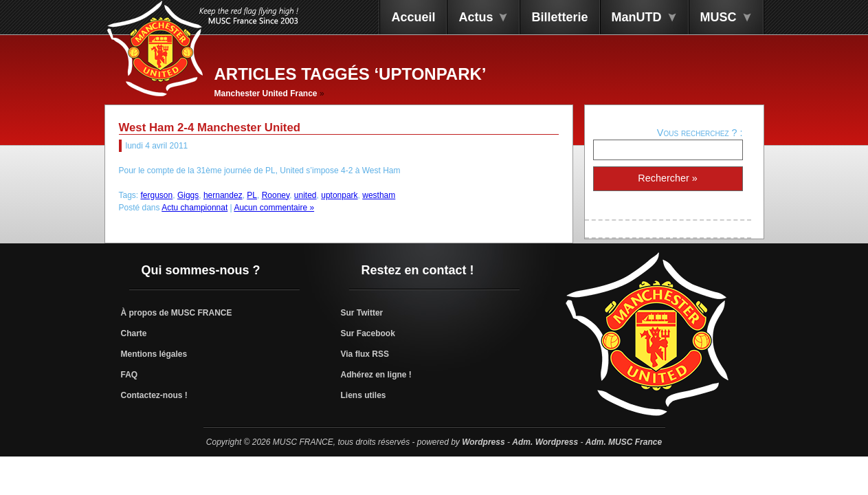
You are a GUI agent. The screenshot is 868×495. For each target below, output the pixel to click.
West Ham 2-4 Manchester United (210, 128)
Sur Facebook (368, 333)
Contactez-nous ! (154, 395)
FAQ (130, 375)
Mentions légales (154, 354)
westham (379, 195)
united (305, 195)
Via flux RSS (365, 354)
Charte (134, 333)
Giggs (188, 195)
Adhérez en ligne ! (376, 375)
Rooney (276, 195)
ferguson (157, 195)
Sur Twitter (362, 313)
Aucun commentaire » (274, 208)
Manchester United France (266, 93)
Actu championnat (194, 208)
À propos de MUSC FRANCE (177, 313)
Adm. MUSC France (624, 442)
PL (252, 195)
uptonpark (339, 195)
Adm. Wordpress (545, 442)
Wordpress (483, 442)
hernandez (223, 195)
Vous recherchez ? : (700, 133)
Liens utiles (364, 395)
